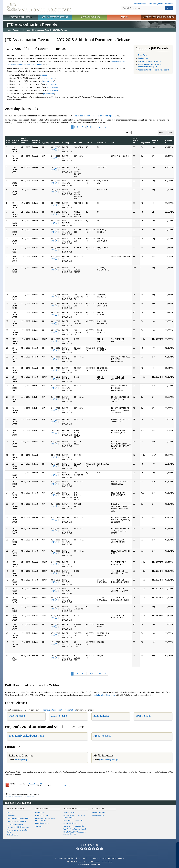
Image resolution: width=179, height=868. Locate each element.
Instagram (86, 849)
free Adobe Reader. (34, 784)
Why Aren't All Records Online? (75, 829)
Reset (170, 133)
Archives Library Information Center (18, 831)
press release (46, 75)
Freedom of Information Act (96, 858)
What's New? (98, 809)
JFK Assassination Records (42, 30)
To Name (89, 143)
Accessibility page (64, 786)
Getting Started (69, 812)
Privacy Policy (80, 858)
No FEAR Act (112, 858)
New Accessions (98, 815)
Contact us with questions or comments (20, 797)
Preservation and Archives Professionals (45, 819)
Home (9, 30)
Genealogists (40, 812)
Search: (128, 132)
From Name (102, 143)
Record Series (155, 141)
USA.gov (121, 858)
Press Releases (102, 736)
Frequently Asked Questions (26, 736)
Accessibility (69, 858)
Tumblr (90, 849)
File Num (78, 143)
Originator (145, 143)
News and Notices (98, 812)
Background (143, 58)
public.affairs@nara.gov (109, 760)
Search (169, 8)
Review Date (168, 141)
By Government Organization (18, 818)
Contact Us (169, 4)
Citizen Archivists (140, 4)
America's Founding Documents (159, 17)
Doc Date (55, 143)
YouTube (94, 849)
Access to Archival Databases (18, 827)
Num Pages (136, 140)
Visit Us (124, 17)
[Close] (176, 845)
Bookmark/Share (156, 4)
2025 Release (17, 716)
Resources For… (43, 809)
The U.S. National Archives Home (39, 7)
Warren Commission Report (150, 61)
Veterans (39, 826)
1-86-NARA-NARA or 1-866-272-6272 (89, 864)
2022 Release (101, 716)
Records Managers (42, 823)
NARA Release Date (24, 140)
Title (113, 143)
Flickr (101, 849)
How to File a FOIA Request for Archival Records (75, 833)
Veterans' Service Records (55, 17)
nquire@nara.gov (22, 760)
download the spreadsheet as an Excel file (92, 116)
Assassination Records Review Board (153, 70)
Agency (46, 143)
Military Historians (42, 815)
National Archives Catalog (17, 821)
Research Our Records (20, 17)
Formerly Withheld (36, 141)
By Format (11, 815)
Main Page (142, 55)
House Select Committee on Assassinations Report (150, 65)
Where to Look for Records (74, 826)
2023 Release (59, 716)
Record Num (16, 141)
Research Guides (72, 809)
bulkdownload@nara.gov (105, 695)
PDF (53, 149)
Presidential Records (15, 824)
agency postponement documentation (59, 710)
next (100, 127)
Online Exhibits (13, 835)
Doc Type (66, 143)
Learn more (157, 864)
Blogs (97, 849)
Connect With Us (89, 845)
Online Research (15, 809)
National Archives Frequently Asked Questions (74, 816)
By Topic (10, 812)
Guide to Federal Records (73, 820)
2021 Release (143, 716)
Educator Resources (90, 17)
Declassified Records (71, 823)
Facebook (78, 849)
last (106, 127)
